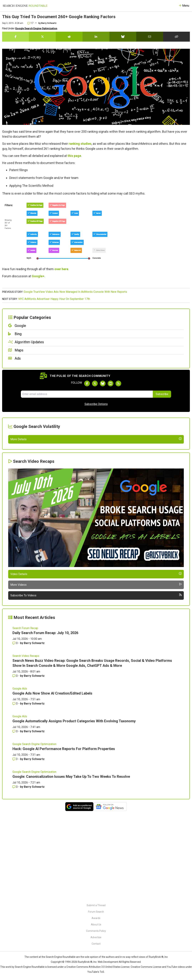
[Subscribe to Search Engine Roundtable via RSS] (118, 383)
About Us (96, 925)
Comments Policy (96, 931)
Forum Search (96, 912)
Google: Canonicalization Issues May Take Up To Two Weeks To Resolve (71, 864)
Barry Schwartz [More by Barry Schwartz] (34, 731)
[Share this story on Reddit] (69, 37)
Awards (96, 918)
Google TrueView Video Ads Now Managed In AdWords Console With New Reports (75, 292)
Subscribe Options (96, 404)
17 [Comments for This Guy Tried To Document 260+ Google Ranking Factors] (30, 23)
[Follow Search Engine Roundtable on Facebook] (87, 383)
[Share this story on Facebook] (16, 37)
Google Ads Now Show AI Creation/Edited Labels (52, 781)
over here (61, 269)
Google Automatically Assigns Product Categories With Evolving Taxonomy (74, 809)
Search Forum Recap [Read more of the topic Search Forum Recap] (25, 716)
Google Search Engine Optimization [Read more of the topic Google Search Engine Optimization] (34, 832)
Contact (96, 944)
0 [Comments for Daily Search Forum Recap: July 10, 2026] (15, 731)
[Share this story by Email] (150, 37)
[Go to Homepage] (25, 6)
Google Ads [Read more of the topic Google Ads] (20, 776)
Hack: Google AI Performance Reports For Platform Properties (64, 836)
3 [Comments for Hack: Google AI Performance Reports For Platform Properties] (15, 847)
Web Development (108, 962)
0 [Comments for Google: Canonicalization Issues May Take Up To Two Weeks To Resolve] (15, 874)
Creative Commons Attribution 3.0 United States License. (98, 967)
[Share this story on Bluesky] (123, 37)
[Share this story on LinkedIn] (96, 37)
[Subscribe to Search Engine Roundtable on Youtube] (111, 383)
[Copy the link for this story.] (176, 37)
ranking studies (80, 144)
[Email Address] (87, 394)
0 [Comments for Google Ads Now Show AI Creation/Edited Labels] (15, 791)
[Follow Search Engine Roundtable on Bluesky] (103, 383)
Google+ (38, 276)
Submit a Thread (96, 905)
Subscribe (162, 394)
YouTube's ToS (96, 972)
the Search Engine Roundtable (59, 957)
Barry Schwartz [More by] (49, 23)
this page (74, 156)
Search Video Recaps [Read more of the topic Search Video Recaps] (26, 743)
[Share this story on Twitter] (42, 37)
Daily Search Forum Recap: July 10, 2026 (45, 720)
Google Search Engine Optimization (36, 28)
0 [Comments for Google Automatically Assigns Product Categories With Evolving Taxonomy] (15, 819)
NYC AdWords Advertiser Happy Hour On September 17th (54, 299)
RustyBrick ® (85, 962)
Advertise (96, 937)
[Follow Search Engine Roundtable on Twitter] (95, 383)
